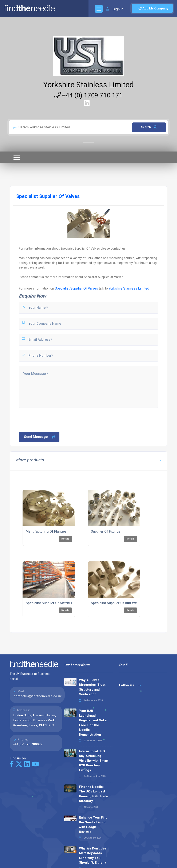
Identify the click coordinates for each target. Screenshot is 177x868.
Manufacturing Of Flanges (46, 531)
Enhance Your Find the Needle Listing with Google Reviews (93, 825)
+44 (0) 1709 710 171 (88, 95)
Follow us (130, 685)
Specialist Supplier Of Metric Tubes (53, 603)
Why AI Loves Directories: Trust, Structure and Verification (93, 687)
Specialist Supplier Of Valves (76, 288)
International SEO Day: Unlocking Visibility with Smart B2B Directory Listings (94, 761)
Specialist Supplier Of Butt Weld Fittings (121, 603)
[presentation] (50, 419)
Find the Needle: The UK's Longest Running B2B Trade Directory (94, 794)
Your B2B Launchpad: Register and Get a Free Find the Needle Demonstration (93, 723)
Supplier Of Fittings (106, 531)
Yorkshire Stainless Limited (88, 85)
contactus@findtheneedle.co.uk (38, 696)
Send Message (40, 437)
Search (149, 127)
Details (65, 539)
